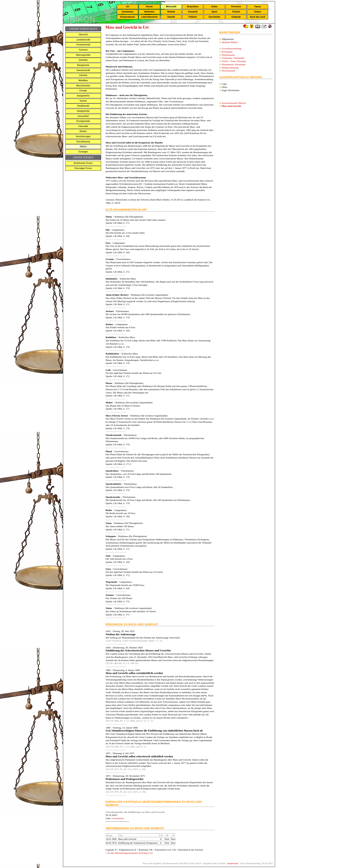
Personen (236, 7)
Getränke (83, 60)
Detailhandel (83, 106)
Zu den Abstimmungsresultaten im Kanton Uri (130, 853)
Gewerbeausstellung (232, 48)
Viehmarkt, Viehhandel (233, 58)
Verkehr (171, 12)
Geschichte (214, 17)
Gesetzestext (118, 818)
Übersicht (83, 35)
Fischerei (83, 50)
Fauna (257, 7)
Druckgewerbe (83, 121)
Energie (83, 91)
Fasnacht (193, 12)
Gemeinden (128, 12)
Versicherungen (83, 136)
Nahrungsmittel (83, 55)
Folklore (193, 17)
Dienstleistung (83, 142)
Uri (128, 7)
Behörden (149, 12)
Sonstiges (83, 152)
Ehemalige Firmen (83, 168)
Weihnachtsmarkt (230, 68)
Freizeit (236, 12)
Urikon (258, 12)
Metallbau (83, 80)
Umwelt (171, 17)
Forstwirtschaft (83, 45)
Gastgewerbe (83, 111)
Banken (83, 131)
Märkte (83, 147)
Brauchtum (193, 7)
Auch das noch (258, 17)
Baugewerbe (83, 65)
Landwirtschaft (83, 40)
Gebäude (236, 17)
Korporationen (128, 17)
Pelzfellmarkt (228, 55)
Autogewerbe (83, 96)
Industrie (83, 75)
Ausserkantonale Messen (234, 103)
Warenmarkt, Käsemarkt (233, 64)
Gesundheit (83, 116)
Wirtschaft (171, 7)
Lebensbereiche (149, 17)
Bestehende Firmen (83, 163)
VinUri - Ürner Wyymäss (234, 61)
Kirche (149, 7)
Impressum (233, 863)
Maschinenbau (83, 86)
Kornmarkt (227, 52)
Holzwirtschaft (83, 70)
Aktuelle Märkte (230, 42)
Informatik (83, 126)
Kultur (214, 7)
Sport (214, 12)
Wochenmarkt (228, 71)
